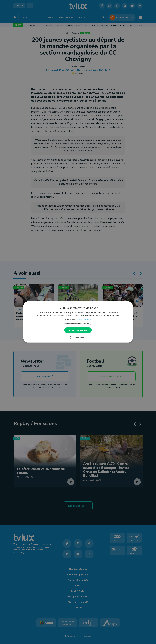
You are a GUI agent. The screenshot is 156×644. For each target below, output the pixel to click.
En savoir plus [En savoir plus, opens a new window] (84, 319)
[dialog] (78, 322)
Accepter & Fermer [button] (78, 330)
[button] (78, 324)
